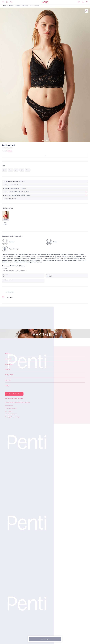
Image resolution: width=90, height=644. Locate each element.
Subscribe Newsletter (15, 394)
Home (5, 6)
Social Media (9, 375)
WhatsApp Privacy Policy (12, 417)
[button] (42, 140)
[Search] (7, 2)
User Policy (8, 411)
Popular (8, 354)
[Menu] (3, 2)
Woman (11, 6)
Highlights (9, 359)
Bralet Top (25, 6)
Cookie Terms (9, 405)
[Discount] (11, 2)
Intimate (18, 6)
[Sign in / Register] (83, 2)
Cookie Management (11, 414)
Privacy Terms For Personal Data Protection (17, 402)
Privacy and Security (11, 408)
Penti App (8, 380)
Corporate (8, 364)
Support (8, 370)
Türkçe (7, 386)
